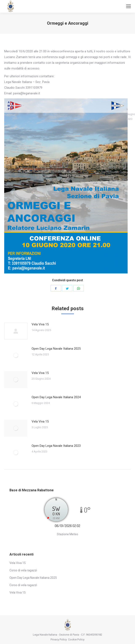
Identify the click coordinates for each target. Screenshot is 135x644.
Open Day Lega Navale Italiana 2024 (56, 397)
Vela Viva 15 (40, 324)
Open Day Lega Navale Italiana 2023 (56, 446)
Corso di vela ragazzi (23, 570)
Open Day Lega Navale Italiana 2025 (56, 349)
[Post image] (16, 331)
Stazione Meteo (67, 534)
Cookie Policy (76, 639)
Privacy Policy (59, 639)
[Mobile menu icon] (128, 6)
